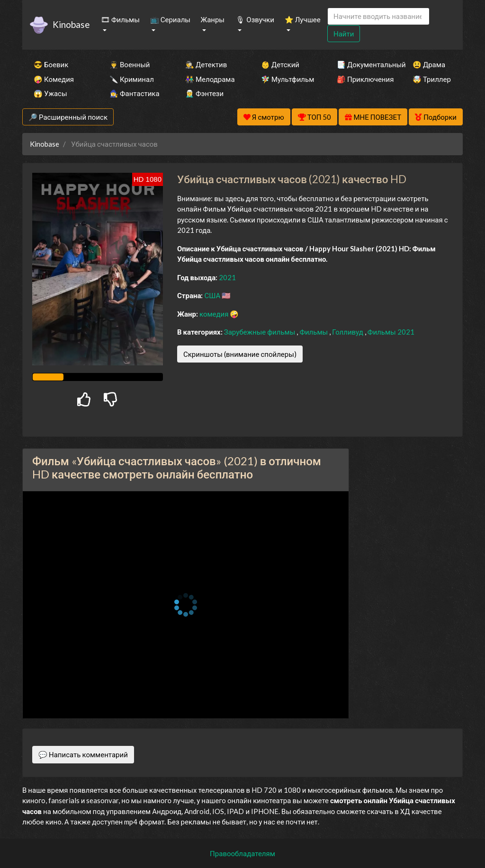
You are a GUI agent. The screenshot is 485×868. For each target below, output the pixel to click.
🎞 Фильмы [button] (120, 19)
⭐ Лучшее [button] (303, 19)
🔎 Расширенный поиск (68, 117)
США (213, 295)
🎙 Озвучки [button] (255, 19)
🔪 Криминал (132, 79)
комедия (215, 314)
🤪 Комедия (54, 79)
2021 (227, 277)
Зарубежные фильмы (260, 332)
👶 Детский (280, 64)
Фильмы (314, 332)
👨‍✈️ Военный (130, 64)
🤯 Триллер (432, 79)
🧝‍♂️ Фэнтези (204, 93)
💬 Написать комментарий (83, 754)
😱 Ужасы (50, 93)
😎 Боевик (51, 64)
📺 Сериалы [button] (170, 19)
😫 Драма (429, 64)
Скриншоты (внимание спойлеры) (240, 354)
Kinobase (71, 24)
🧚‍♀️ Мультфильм (286, 79)
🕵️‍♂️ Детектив (206, 64)
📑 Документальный (362, 64)
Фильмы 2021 (391, 332)
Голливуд (348, 332)
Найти (344, 34)
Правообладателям (242, 853)
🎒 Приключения (362, 79)
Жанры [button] (213, 19)
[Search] (378, 16)
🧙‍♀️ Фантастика (135, 93)
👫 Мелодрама (210, 79)
